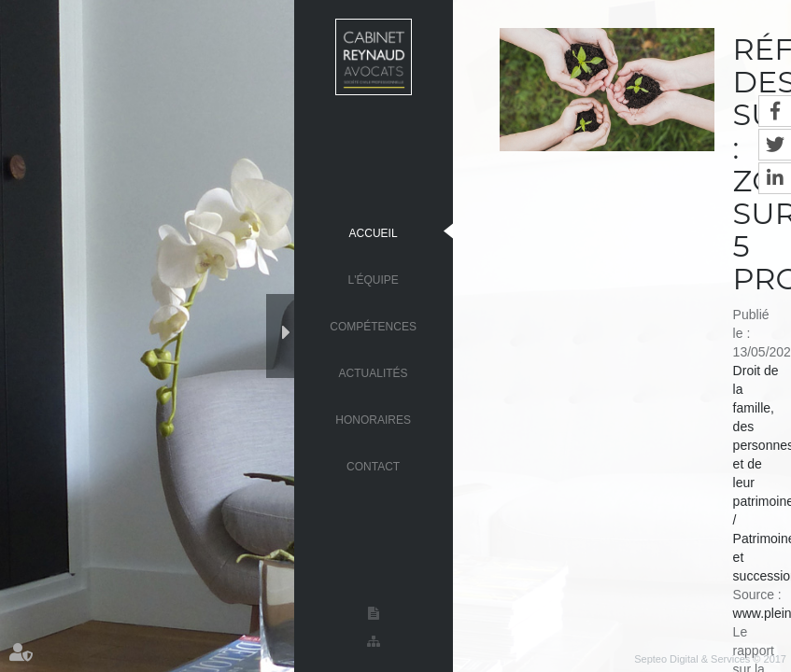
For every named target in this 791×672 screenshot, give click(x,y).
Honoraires (373, 419)
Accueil (374, 232)
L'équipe (373, 279)
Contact (373, 466)
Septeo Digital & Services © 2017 (710, 659)
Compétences (373, 326)
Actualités (374, 372)
